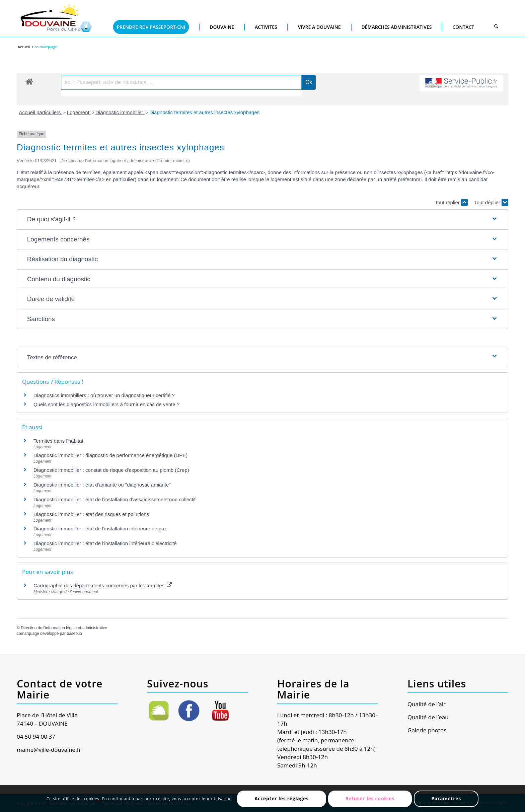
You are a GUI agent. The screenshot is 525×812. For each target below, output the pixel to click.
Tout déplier (491, 202)
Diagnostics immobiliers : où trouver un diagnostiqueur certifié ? (104, 395)
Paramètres (446, 798)
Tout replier (451, 202)
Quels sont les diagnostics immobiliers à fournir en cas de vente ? (106, 404)
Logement (79, 112)
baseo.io (74, 634)
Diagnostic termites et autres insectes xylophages (204, 112)
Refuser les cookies (370, 798)
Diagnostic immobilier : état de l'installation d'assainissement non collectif (115, 499)
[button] (263, 219)
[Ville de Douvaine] (56, 18)
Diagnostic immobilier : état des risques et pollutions (91, 514)
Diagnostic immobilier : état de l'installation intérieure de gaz (100, 529)
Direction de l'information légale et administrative (64, 628)
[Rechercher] (496, 27)
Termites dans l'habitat (58, 441)
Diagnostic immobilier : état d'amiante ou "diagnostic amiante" (102, 485)
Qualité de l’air (427, 704)
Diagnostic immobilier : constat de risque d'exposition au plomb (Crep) (111, 470)
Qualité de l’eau (428, 717)
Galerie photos (427, 730)
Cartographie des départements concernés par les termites (103, 585)
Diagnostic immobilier (120, 112)
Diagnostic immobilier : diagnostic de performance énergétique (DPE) (110, 455)
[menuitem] (152, 17)
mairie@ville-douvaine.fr (49, 750)
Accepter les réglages (282, 798)
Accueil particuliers (41, 112)
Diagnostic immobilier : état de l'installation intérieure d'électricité (105, 543)
